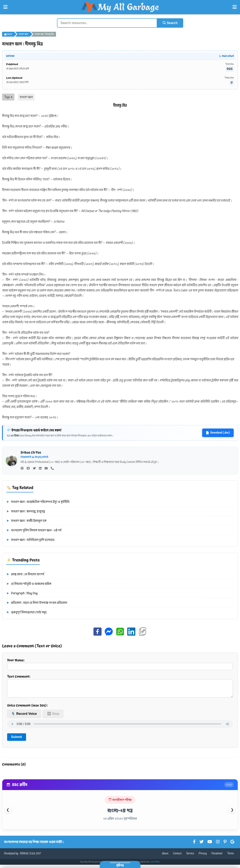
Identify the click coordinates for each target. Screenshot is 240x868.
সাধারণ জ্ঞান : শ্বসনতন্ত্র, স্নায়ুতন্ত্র (26, 512)
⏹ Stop (53, 717)
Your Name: (120, 664)
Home (8, 34)
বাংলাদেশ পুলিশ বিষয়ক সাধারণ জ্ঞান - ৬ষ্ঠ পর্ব (34, 530)
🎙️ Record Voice (24, 717)
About (165, 857)
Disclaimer (217, 857)
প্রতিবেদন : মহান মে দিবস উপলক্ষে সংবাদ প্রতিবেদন (37, 603)
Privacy (203, 857)
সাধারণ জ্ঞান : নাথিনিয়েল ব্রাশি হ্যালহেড (30, 540)
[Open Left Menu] (5, 7)
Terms (231, 857)
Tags (8, 97)
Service (190, 857)
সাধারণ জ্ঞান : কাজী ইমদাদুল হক (26, 521)
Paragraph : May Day (22, 594)
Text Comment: (120, 687)
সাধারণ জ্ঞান (23, 34)
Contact (177, 857)
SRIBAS (24, 857)
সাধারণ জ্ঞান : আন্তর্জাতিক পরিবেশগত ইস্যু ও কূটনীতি (38, 502)
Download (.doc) (218, 433)
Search (170, 23)
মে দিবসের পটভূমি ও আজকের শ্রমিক (29, 584)
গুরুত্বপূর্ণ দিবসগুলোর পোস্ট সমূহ (26, 612)
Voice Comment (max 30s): (27, 709)
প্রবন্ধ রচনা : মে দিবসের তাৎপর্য (25, 574)
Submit (16, 740)
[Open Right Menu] (235, 7)
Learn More (155, 865)
